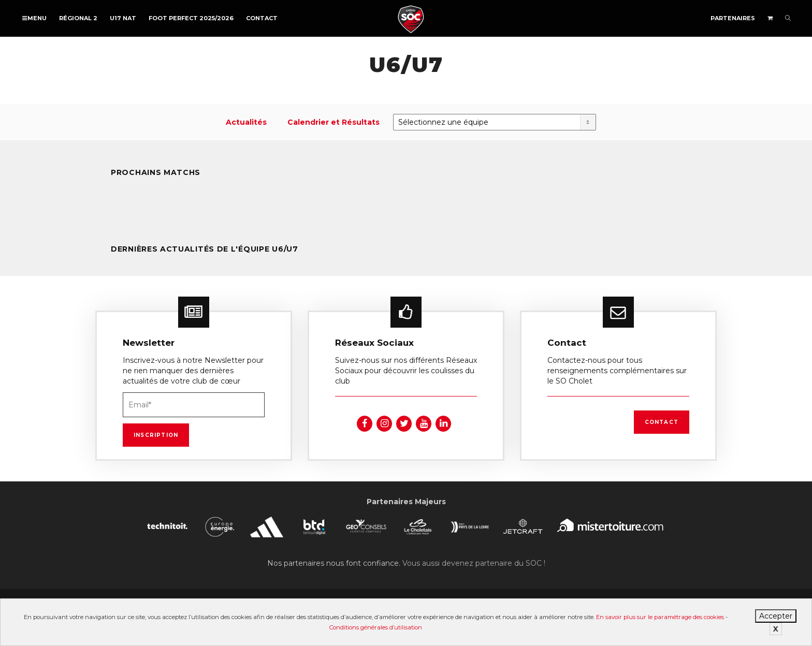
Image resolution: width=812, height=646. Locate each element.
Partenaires (733, 18)
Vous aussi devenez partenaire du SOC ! (474, 563)
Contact (262, 18)
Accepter (776, 616)
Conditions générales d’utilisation (376, 627)
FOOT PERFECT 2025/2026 (191, 18)
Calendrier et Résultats (334, 122)
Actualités (246, 122)
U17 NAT (123, 18)
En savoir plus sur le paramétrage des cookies (660, 617)
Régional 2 (78, 18)
